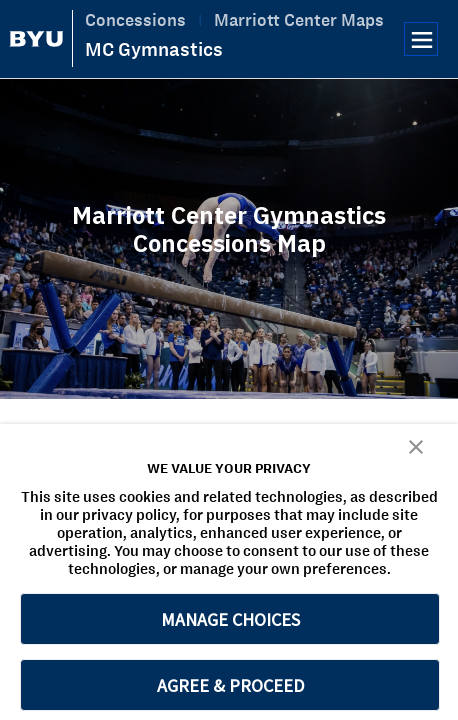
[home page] (36, 39)
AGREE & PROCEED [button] (230, 685)
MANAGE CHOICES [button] (230, 619)
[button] (416, 445)
